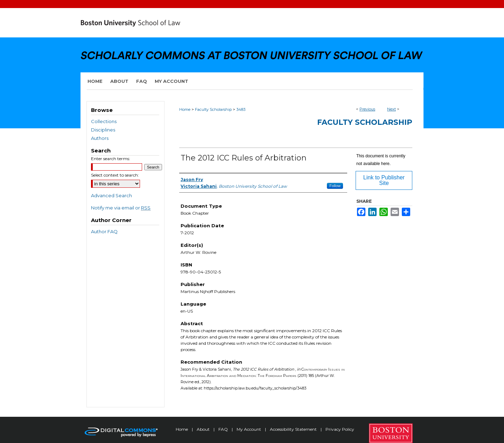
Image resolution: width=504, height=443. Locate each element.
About (204, 429)
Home (185, 109)
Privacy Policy (340, 429)
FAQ (224, 429)
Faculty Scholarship (213, 109)
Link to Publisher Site (384, 180)
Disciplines (103, 130)
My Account (249, 429)
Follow (335, 186)
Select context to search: (115, 175)
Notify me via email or (121, 208)
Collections (104, 121)
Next (391, 109)
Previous (367, 109)
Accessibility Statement (294, 429)
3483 (241, 109)
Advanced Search (111, 195)
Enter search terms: (111, 159)
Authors (100, 138)
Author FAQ (104, 231)
